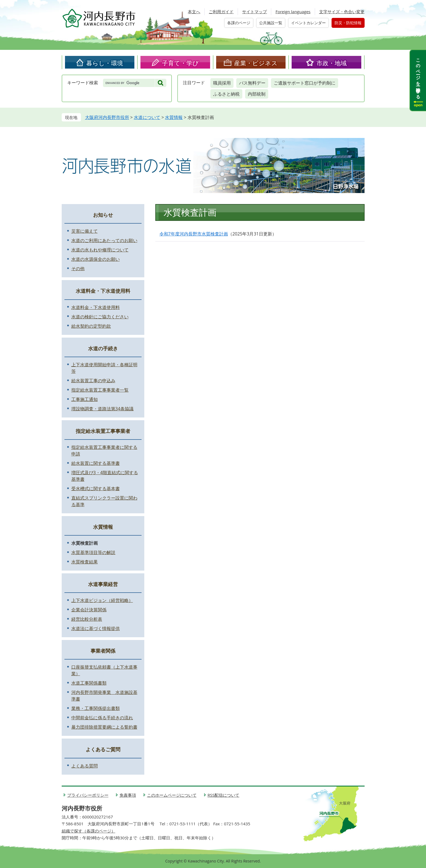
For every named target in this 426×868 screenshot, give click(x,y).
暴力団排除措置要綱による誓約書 (104, 727)
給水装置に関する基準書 (96, 463)
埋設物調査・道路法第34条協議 (102, 409)
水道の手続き (103, 348)
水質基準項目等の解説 (93, 552)
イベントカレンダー (308, 23)
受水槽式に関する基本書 (96, 489)
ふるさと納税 (226, 94)
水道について (147, 117)
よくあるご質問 (103, 749)
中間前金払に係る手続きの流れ (102, 718)
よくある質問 (85, 766)
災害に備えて (85, 231)
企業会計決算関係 (89, 610)
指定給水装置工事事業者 (103, 431)
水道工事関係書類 (89, 683)
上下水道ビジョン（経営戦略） (102, 600)
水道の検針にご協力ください (100, 317)
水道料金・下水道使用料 (103, 291)
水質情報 (174, 117)
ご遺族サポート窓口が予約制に (305, 83)
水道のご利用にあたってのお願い (104, 240)
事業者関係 (103, 651)
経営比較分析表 (87, 619)
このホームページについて (172, 795)
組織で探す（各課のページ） (89, 831)
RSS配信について (224, 795)
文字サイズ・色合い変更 (342, 12)
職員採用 (222, 83)
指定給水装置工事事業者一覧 (100, 390)
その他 (78, 268)
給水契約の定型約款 (91, 326)
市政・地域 (332, 63)
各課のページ (239, 23)
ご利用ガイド (221, 12)
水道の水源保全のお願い (96, 259)
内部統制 (257, 94)
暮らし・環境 (105, 63)
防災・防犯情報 (348, 23)
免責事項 (128, 795)
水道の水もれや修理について (100, 250)
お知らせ (103, 215)
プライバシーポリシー (88, 795)
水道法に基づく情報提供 (96, 628)
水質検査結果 (85, 562)
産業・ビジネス (256, 63)
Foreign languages (293, 12)
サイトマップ (254, 12)
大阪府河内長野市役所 (107, 117)
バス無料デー (252, 83)
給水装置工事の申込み (93, 381)
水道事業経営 (103, 584)
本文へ (194, 12)
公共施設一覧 (271, 23)
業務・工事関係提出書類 (96, 708)
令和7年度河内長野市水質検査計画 (194, 234)
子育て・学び (180, 63)
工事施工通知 (85, 399)
